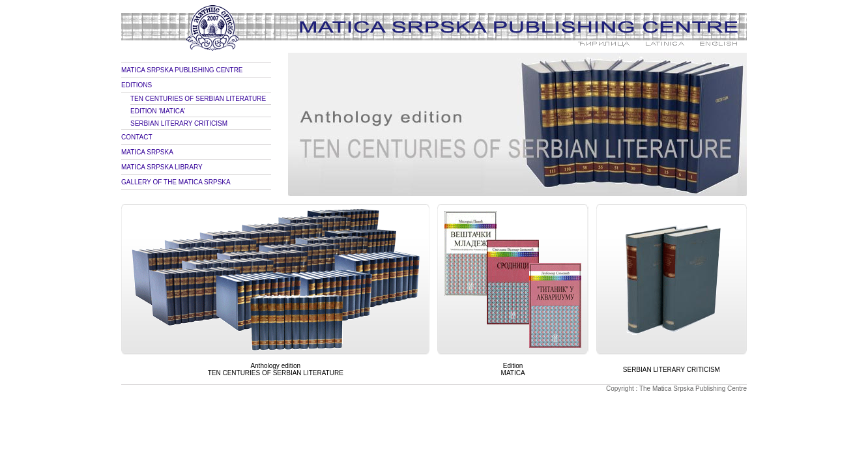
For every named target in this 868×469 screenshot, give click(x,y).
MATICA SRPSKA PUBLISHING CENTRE (182, 70)
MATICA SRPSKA (147, 152)
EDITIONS (137, 85)
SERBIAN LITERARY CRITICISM (179, 123)
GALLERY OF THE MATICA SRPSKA (176, 182)
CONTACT (137, 137)
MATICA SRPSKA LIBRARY (162, 167)
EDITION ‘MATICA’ (158, 111)
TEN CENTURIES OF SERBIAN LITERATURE (198, 99)
